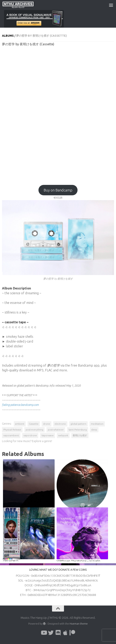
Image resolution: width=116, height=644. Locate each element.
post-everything (34, 430)
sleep (94, 430)
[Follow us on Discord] (58, 633)
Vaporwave (48, 435)
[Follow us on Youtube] (44, 633)
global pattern (78, 424)
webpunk (63, 435)
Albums (8, 36)
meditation (97, 424)
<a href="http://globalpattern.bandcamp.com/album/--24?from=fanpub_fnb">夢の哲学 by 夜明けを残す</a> (58, 114)
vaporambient (11, 435)
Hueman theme (79, 624)
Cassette (34, 424)
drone (47, 424)
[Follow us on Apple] (65, 633)
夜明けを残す (80, 435)
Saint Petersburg (78, 430)
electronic (60, 424)
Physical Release (12, 430)
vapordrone (30, 435)
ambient (20, 424)
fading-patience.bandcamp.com (20, 405)
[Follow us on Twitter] (51, 633)
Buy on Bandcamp (58, 190)
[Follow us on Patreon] (72, 633)
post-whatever (56, 430)
